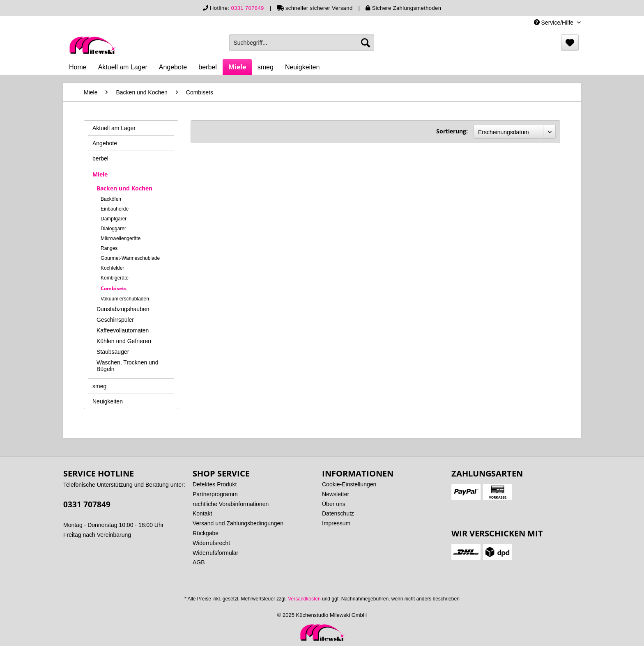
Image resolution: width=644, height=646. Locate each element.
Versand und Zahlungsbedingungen (238, 523)
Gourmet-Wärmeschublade (130, 258)
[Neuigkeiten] (302, 67)
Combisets (114, 288)
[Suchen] (366, 43)
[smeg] (266, 67)
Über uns (334, 504)
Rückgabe (206, 533)
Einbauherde (115, 209)
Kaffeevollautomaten (123, 330)
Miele (100, 174)
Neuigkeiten (108, 401)
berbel (100, 158)
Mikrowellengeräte (121, 238)
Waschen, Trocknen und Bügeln (127, 366)
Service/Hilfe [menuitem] (554, 23)
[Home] (78, 67)
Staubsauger (113, 352)
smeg (99, 386)
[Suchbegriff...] (302, 43)
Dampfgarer (114, 219)
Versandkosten (304, 599)
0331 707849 (247, 8)
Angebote (105, 143)
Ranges (109, 248)
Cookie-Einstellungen (349, 484)
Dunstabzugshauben (123, 309)
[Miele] (237, 67)
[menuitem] (302, 43)
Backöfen (111, 199)
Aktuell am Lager (114, 128)
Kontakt (202, 513)
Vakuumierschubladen (125, 299)
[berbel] (207, 67)
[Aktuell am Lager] (123, 67)
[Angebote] (173, 67)
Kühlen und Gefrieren (124, 341)
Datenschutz (338, 513)
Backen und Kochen (124, 188)
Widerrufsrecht (211, 543)
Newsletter (336, 494)
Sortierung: (452, 131)
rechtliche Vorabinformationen (231, 504)
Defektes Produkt (215, 484)
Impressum (336, 523)
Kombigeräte (115, 278)
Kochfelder (112, 268)
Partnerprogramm (215, 494)
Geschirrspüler (115, 320)
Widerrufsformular (215, 553)
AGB (199, 562)
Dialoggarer (113, 229)
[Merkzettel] (570, 43)
